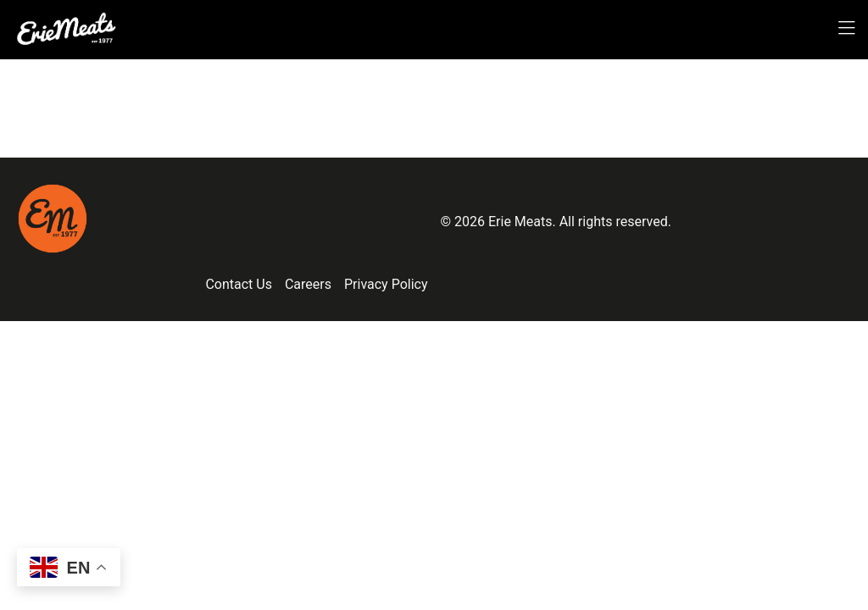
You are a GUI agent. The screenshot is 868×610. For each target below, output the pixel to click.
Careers (308, 284)
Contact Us (239, 284)
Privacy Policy (386, 284)
